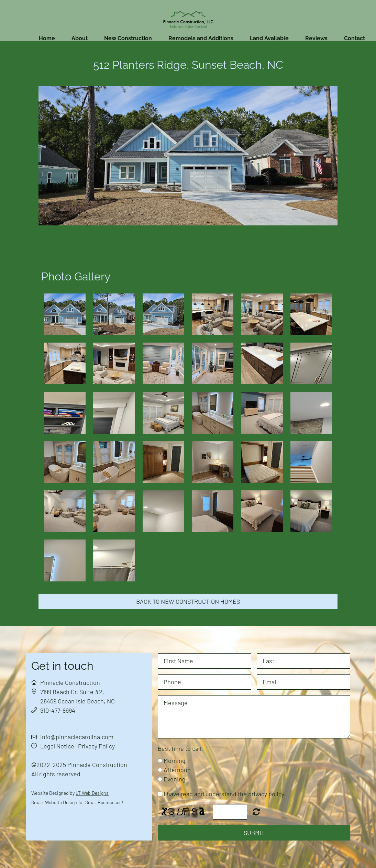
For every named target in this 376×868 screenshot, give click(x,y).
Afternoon (177, 770)
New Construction (128, 38)
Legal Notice (57, 746)
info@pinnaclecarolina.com (77, 737)
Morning (175, 760)
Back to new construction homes (188, 601)
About (80, 38)
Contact (355, 38)
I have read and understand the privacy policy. (225, 794)
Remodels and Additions (201, 38)
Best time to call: (180, 748)
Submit (254, 833)
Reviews (316, 38)
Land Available (269, 38)
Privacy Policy (96, 746)
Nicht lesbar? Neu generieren (256, 812)
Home (47, 38)
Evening (175, 779)
